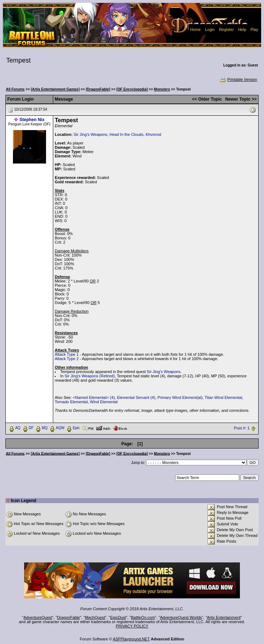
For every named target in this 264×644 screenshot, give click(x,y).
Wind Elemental (104, 402)
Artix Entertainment (224, 617)
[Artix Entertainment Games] (55, 89)
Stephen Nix (32, 120)
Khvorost (153, 134)
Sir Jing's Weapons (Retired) (89, 376)
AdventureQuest (38, 617)
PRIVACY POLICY (132, 626)
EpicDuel (118, 617)
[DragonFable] (98, 89)
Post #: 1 (242, 428)
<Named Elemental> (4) (94, 397)
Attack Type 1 (67, 354)
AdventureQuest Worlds (181, 617)
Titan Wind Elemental (223, 397)
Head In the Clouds (126, 134)
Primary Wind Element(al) (180, 397)
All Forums (15, 89)
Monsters (162, 89)
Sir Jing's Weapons (91, 134)
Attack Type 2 (67, 359)
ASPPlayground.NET (131, 639)
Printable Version (238, 79)
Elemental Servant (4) (136, 397)
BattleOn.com (143, 617)
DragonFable (69, 617)
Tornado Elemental (71, 402)
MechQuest (95, 617)
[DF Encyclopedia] (132, 89)
